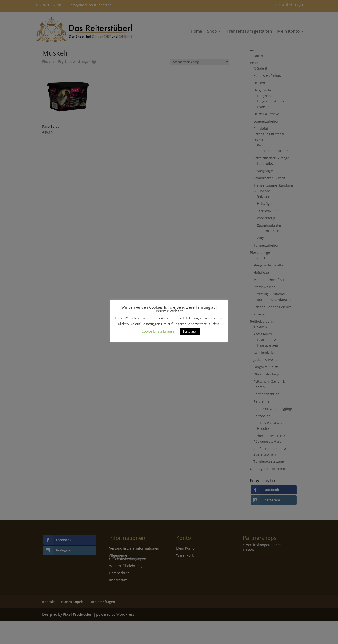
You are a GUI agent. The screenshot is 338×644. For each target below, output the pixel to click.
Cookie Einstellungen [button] (158, 331)
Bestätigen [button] (190, 331)
